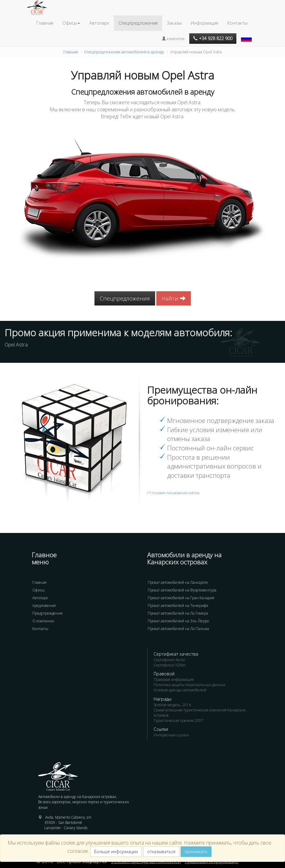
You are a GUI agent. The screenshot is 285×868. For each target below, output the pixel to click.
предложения (44, 606)
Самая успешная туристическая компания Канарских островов (200, 713)
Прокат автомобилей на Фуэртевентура (182, 590)
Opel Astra (16, 345)
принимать (196, 852)
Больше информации (116, 852)
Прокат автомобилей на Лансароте (178, 582)
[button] (247, 35)
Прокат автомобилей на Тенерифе (178, 606)
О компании (43, 621)
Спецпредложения (138, 23)
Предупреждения (47, 613)
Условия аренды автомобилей (180, 690)
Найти (174, 298)
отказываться (161, 852)
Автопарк (99, 23)
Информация (205, 23)
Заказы (174, 23)
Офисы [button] (71, 23)
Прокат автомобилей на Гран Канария (181, 598)
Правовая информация (174, 680)
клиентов (173, 39)
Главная (45, 23)
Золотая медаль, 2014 (172, 705)
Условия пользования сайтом (176, 493)
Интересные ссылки (171, 735)
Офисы (38, 590)
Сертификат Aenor (169, 660)
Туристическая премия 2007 (178, 721)
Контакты (237, 23)
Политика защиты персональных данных (189, 685)
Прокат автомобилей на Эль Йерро (178, 621)
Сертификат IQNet (170, 665)
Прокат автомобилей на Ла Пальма (178, 629)
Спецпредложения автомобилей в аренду (124, 52)
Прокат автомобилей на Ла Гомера (178, 613)
